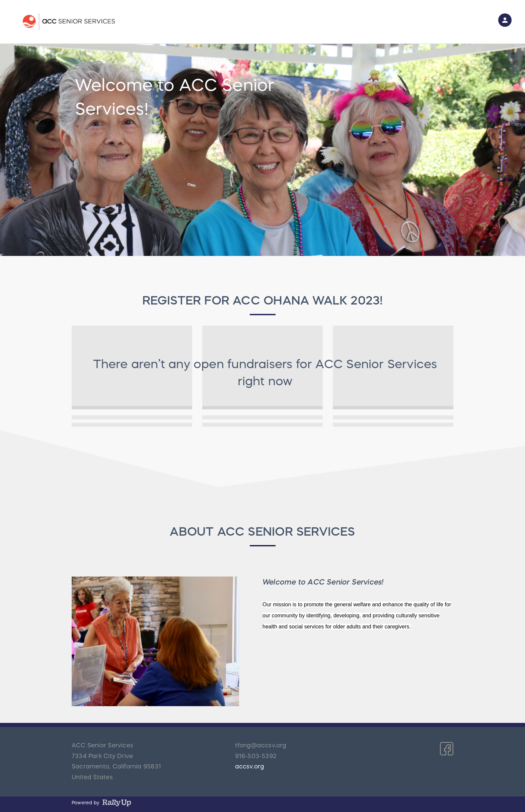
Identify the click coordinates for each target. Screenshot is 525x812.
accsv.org (250, 766)
